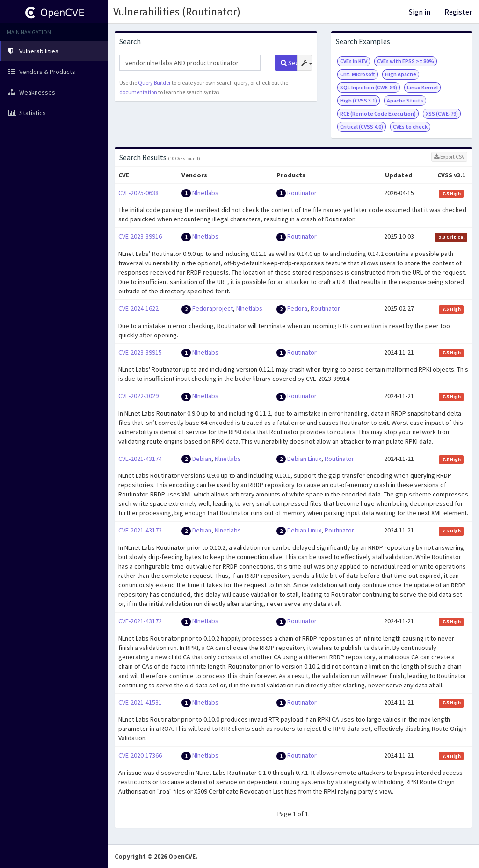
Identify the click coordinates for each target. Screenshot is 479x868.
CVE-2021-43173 (140, 530)
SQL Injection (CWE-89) (369, 87)
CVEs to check (410, 127)
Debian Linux (304, 459)
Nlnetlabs (205, 193)
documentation (138, 92)
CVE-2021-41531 (140, 702)
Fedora (297, 308)
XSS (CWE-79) (442, 113)
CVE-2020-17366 (140, 755)
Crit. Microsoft (358, 74)
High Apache (401, 74)
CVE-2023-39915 (140, 352)
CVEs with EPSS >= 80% (406, 61)
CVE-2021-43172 (140, 621)
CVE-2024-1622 (138, 308)
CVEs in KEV (354, 61)
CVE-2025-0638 (138, 193)
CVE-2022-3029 (138, 396)
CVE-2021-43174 (140, 459)
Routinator (302, 193)
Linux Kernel (422, 87)
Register (458, 12)
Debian (202, 459)
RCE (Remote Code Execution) (378, 113)
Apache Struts (405, 100)
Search (289, 63)
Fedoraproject (213, 308)
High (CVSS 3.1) (359, 100)
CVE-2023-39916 (140, 236)
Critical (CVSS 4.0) (362, 127)
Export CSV (449, 157)
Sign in (420, 12)
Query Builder (154, 83)
